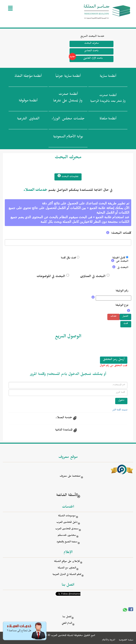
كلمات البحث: (121, 234)
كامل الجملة (119, 258)
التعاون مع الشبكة (67, 568)
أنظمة (108, 77)
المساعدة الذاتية (64, 430)
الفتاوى (28, 119)
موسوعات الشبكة (67, 516)
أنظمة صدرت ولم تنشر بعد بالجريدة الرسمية (108, 99)
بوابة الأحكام (68, 137)
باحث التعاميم (91, 51)
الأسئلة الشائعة (67, 496)
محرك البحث (91, 44)
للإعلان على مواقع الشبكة (67, 562)
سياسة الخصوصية (126, 640)
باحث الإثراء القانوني (86, 59)
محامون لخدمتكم (67, 536)
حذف (113, 317)
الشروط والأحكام (109, 640)
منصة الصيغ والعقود (67, 542)
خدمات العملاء (35, 191)
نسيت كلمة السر (120, 410)
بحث (126, 324)
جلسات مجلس (68, 119)
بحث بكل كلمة (68, 258)
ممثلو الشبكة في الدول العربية (67, 575)
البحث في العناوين (93, 277)
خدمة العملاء (64, 418)
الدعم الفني (67, 624)
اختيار (125, 317)
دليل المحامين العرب (67, 523)
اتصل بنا (67, 617)
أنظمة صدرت (68, 98)
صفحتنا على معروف (70, 476)
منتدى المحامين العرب (67, 529)
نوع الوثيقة (122, 306)
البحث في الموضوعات (51, 277)
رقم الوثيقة (122, 291)
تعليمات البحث (68, 176)
